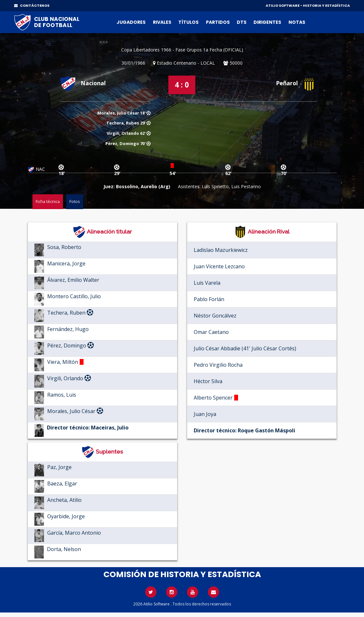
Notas (297, 22)
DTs (242, 22)
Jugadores (131, 22)
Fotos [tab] (75, 201)
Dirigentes (267, 22)
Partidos (218, 22)
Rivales (162, 22)
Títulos (188, 22)
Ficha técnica (48, 201)
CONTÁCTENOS (32, 5)
